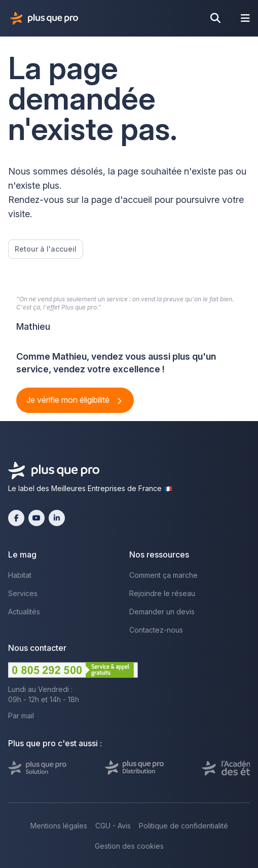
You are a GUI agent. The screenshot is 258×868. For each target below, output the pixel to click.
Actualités (24, 612)
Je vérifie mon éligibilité (69, 400)
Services (23, 593)
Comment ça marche (163, 575)
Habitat (20, 575)
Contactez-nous (156, 630)
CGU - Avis (113, 826)
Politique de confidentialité (183, 826)
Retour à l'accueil (46, 249)
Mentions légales (59, 826)
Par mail (21, 716)
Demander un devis (162, 612)
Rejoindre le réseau (162, 593)
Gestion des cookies (129, 846)
